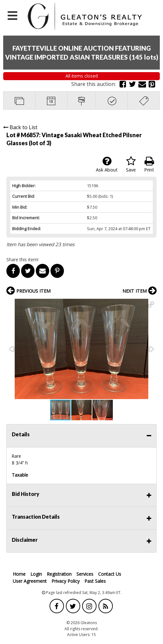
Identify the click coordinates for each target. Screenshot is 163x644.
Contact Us (110, 574)
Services (85, 574)
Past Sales (95, 581)
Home (19, 574)
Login (36, 574)
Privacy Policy (66, 581)
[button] (151, 305)
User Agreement (30, 581)
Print (149, 164)
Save (131, 164)
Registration (59, 574)
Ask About (107, 164)
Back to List (20, 127)
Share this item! (22, 259)
